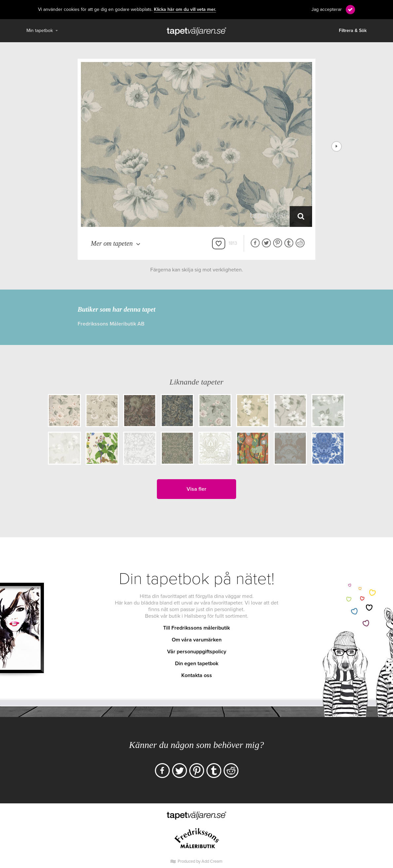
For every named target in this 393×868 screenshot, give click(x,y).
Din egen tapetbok (197, 664)
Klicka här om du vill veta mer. (185, 10)
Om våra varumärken (197, 640)
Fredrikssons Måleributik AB (111, 324)
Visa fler (196, 489)
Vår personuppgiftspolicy (197, 652)
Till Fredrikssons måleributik (196, 628)
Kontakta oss (197, 675)
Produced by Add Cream (200, 861)
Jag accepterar (327, 9)
